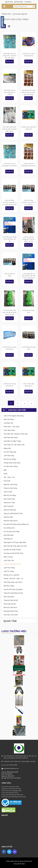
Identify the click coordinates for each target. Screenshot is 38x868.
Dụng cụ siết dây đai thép (13, 513)
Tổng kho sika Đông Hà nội (13, 593)
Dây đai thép (8, 517)
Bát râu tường (9, 586)
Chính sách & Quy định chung (10, 787)
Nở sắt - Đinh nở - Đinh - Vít (13, 579)
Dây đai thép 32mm (11, 521)
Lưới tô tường (9, 571)
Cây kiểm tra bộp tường (12, 441)
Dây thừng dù (9, 506)
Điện (5, 470)
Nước (6, 474)
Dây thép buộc (9, 597)
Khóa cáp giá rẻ (10, 604)
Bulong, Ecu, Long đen (11, 575)
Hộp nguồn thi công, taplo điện (15, 542)
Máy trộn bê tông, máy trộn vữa (15, 546)
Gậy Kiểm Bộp (9, 535)
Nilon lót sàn (8, 557)
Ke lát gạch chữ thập (11, 531)
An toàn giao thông (11, 466)
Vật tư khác (8, 492)
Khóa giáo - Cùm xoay (11, 427)
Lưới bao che (8, 423)
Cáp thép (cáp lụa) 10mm (13, 582)
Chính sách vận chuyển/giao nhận (11, 791)
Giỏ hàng (10, 2)
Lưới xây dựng (9, 456)
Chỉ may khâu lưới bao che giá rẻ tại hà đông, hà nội (9, 312)
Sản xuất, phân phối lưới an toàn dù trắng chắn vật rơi (9, 129)
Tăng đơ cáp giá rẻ (11, 600)
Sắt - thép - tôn (9, 477)
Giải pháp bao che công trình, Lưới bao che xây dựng (9, 56)
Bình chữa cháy (9, 499)
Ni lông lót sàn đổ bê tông (13, 553)
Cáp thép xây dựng (11, 437)
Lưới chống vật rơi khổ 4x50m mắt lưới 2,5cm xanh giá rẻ (29, 276)
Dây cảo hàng (9, 419)
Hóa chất (7, 481)
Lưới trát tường (9, 568)
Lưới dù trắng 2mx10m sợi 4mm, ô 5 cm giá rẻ (28, 202)
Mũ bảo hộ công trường (12, 550)
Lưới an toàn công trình (12, 564)
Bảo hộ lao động (10, 459)
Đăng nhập (19, 2)
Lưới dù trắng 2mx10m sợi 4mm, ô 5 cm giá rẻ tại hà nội (9, 202)
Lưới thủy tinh (9, 560)
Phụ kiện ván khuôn (11, 615)
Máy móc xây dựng (10, 484)
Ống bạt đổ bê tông (11, 611)
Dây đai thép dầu (10, 510)
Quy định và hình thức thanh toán (11, 789)
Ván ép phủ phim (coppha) (13, 589)
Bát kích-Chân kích (10, 607)
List (9, 26)
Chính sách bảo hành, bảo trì (10, 793)
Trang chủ (6, 14)
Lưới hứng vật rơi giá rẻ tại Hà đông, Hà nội (9, 239)
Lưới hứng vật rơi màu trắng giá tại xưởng (9, 92)
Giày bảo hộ (8, 539)
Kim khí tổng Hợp (10, 452)
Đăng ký (29, 2)
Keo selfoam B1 (9, 528)
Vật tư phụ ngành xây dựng (14, 416)
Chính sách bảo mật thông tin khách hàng (14, 797)
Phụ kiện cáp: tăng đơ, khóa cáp (16, 434)
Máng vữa (7, 448)
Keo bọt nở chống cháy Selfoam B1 (16, 524)
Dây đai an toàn (9, 503)
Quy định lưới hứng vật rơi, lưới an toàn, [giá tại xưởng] (28, 92)
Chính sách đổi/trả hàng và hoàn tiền (12, 795)
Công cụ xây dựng (10, 488)
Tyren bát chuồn (9, 430)
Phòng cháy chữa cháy (12, 463)
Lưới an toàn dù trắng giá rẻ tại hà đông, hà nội (28, 239)
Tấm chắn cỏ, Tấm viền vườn (14, 445)
